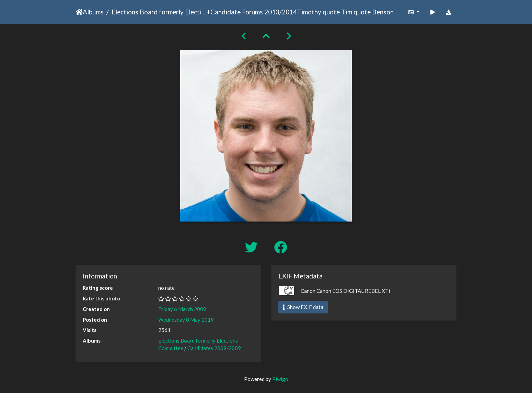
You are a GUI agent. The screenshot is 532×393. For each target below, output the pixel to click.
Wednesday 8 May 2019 (186, 320)
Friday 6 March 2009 (182, 309)
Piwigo (280, 379)
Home (79, 12)
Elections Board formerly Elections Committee (159, 12)
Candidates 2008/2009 (214, 348)
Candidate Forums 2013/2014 (254, 12)
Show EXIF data (303, 307)
